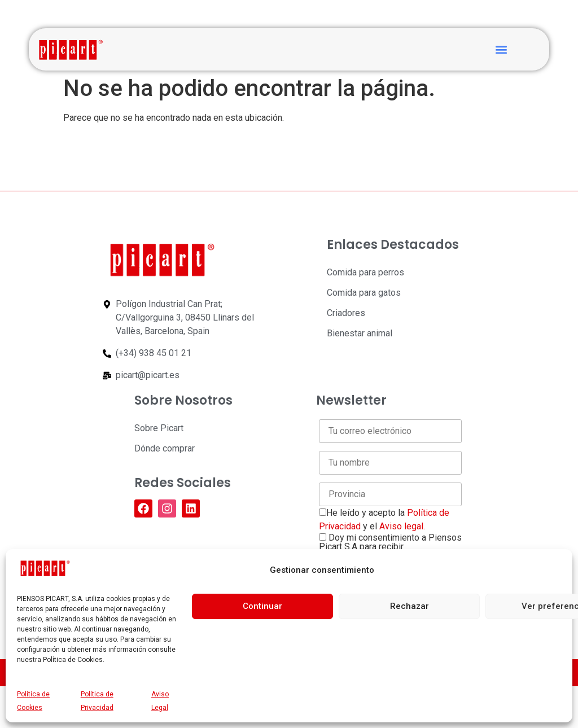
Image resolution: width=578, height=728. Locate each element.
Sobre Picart (159, 428)
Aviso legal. (402, 526)
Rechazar (410, 606)
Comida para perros (365, 272)
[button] (501, 49)
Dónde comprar (165, 448)
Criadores (346, 313)
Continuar (262, 606)
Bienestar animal (360, 333)
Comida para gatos (364, 293)
